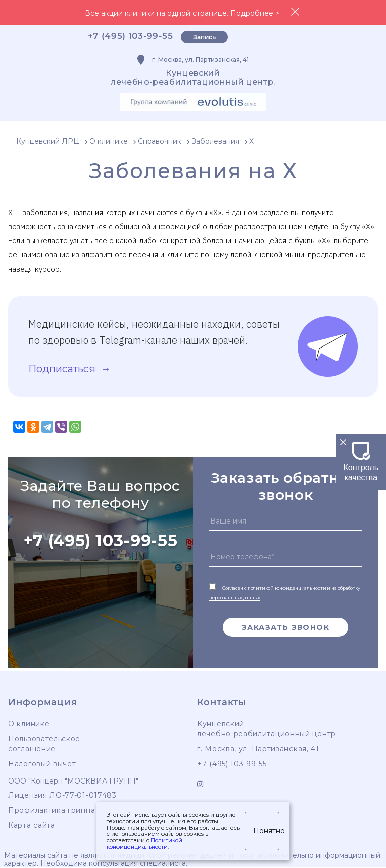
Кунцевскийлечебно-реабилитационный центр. (193, 78)
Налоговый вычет (42, 764)
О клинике (29, 724)
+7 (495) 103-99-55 (131, 36)
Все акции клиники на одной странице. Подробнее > (182, 13)
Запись (204, 37)
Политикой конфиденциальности (144, 844)
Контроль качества (361, 467)
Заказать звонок (285, 627)
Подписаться (63, 369)
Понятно (266, 831)
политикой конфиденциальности (287, 588)
